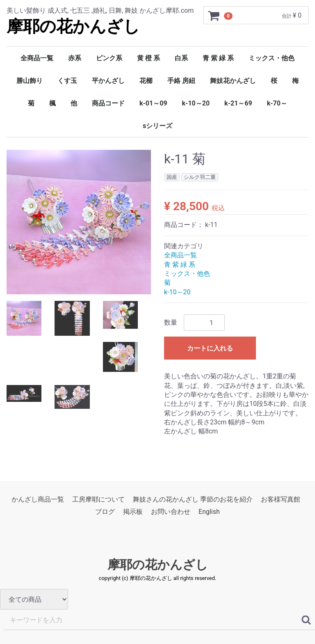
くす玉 (67, 81)
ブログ (105, 512)
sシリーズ (157, 126)
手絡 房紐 (181, 81)
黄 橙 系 (148, 58)
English (209, 512)
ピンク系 (109, 58)
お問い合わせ (171, 512)
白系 (181, 58)
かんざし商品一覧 (38, 499)
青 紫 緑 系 (218, 58)
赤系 (75, 58)
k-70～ (277, 103)
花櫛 (146, 81)
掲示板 (133, 512)
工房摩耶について (98, 499)
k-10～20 (196, 103)
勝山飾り (30, 81)
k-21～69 (238, 103)
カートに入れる (210, 349)
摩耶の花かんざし (73, 26)
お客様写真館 (281, 499)
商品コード (108, 103)
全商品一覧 (37, 58)
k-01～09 (153, 103)
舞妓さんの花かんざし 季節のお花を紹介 (193, 499)
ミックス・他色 (272, 58)
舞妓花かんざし (233, 81)
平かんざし (108, 81)
